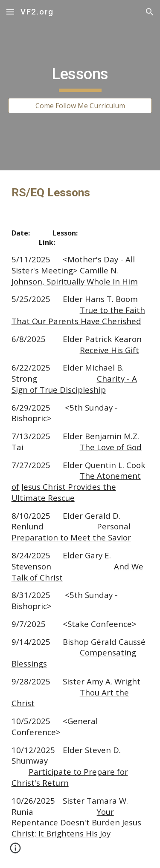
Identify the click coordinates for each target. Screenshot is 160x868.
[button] (10, 12)
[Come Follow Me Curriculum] (80, 106)
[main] (80, 78)
